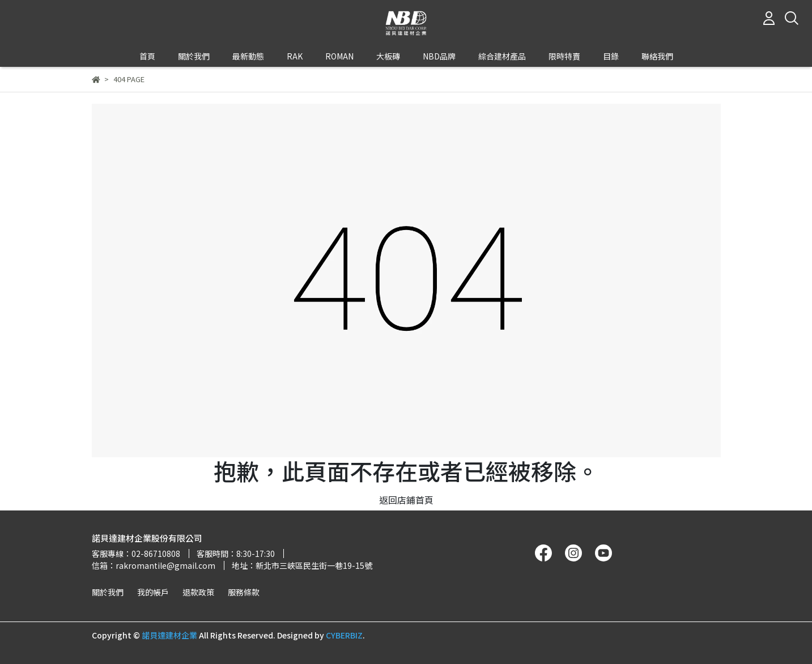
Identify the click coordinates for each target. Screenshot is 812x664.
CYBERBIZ (344, 635)
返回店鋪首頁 (406, 500)
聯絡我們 (657, 56)
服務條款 (244, 592)
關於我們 (108, 592)
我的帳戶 (153, 592)
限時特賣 (564, 56)
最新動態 (248, 56)
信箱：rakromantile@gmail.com (154, 565)
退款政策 (198, 592)
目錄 (611, 56)
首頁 (147, 56)
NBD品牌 (439, 56)
